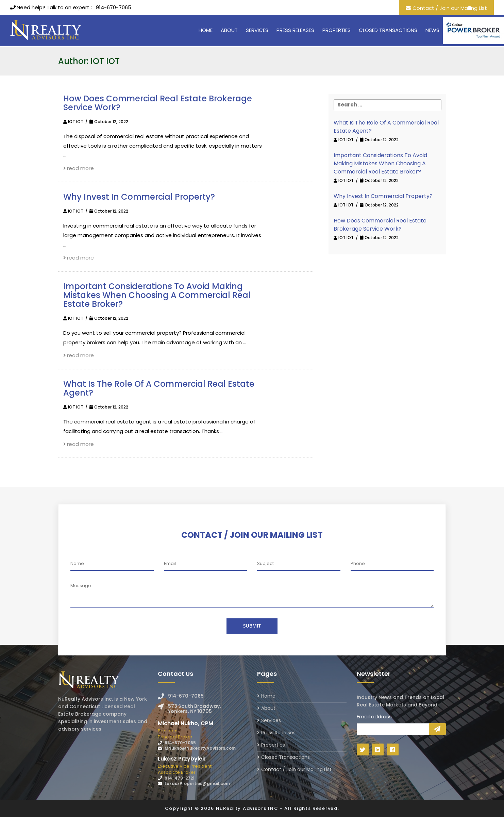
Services (257, 30)
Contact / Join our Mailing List (450, 8)
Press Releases (295, 30)
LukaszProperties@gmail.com (197, 783)
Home (206, 30)
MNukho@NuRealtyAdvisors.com (200, 748)
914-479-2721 (180, 778)
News (432, 30)
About (229, 30)
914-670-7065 (114, 7)
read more (79, 168)
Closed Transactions (388, 30)
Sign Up (437, 729)
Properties (337, 30)
